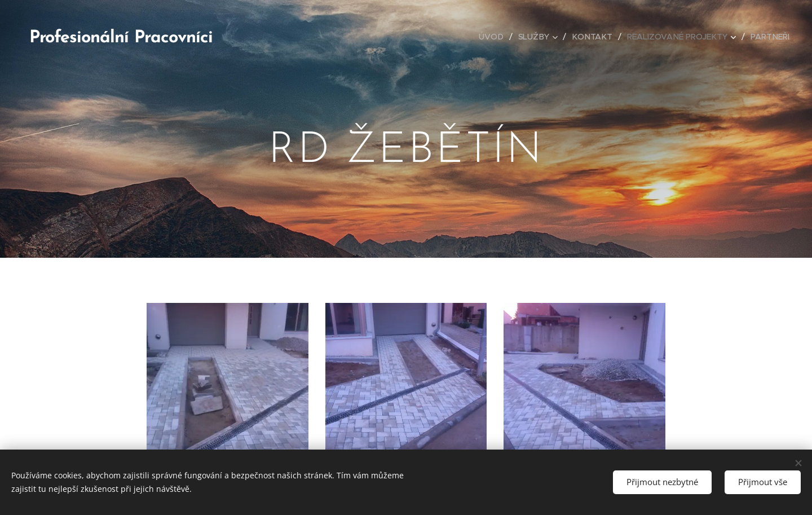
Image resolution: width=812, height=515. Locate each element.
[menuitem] (496, 37)
